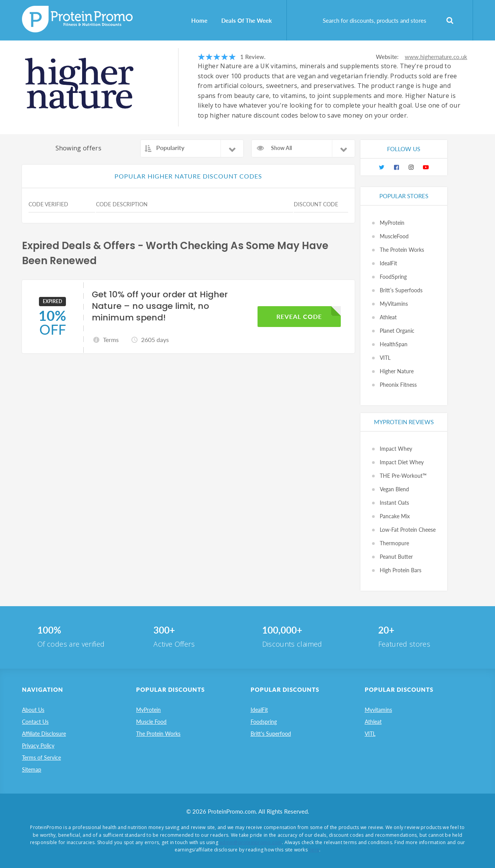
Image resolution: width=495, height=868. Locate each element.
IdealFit (388, 263)
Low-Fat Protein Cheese (408, 530)
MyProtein (392, 223)
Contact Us (35, 722)
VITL (385, 358)
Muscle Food (151, 722)
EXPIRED (52, 301)
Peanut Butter (396, 557)
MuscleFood (394, 236)
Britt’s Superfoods (401, 290)
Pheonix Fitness (398, 385)
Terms (111, 340)
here (314, 850)
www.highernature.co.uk (436, 57)
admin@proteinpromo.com (251, 842)
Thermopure (394, 543)
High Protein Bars (401, 570)
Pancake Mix (395, 516)
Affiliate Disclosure (44, 734)
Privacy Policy (38, 746)
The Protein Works (402, 250)
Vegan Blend (394, 489)
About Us (33, 710)
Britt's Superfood (271, 734)
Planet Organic (397, 331)
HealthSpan (394, 344)
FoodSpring (393, 277)
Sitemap (32, 769)
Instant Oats (394, 503)
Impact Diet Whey (402, 462)
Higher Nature (397, 371)
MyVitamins (394, 304)
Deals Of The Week (247, 20)
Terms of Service (41, 758)
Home (199, 20)
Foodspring (264, 722)
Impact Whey (396, 449)
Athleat (388, 317)
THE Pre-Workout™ (403, 476)
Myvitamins (378, 710)
